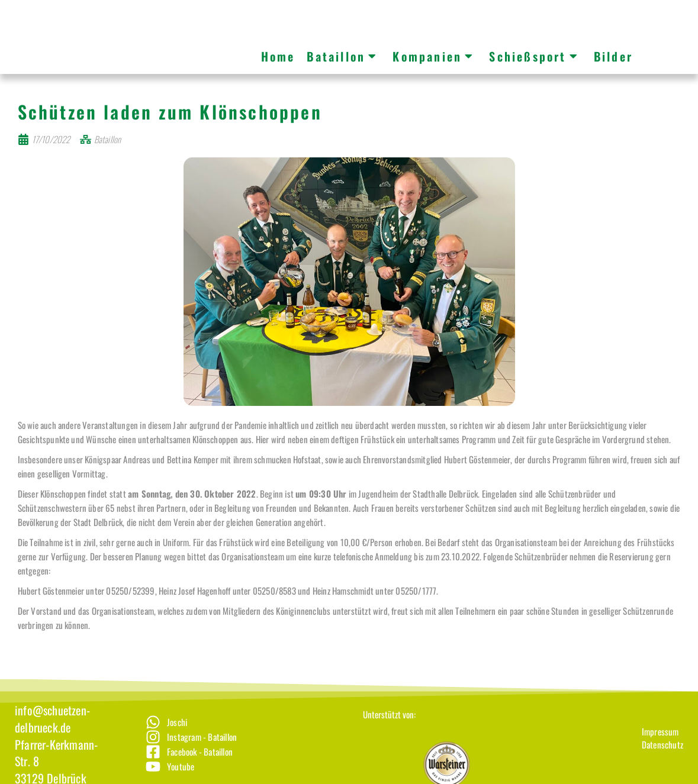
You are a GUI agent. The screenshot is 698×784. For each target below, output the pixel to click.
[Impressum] (662, 745)
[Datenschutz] (662, 758)
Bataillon (342, 56)
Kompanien (433, 56)
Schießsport (534, 56)
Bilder (613, 56)
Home (278, 56)
